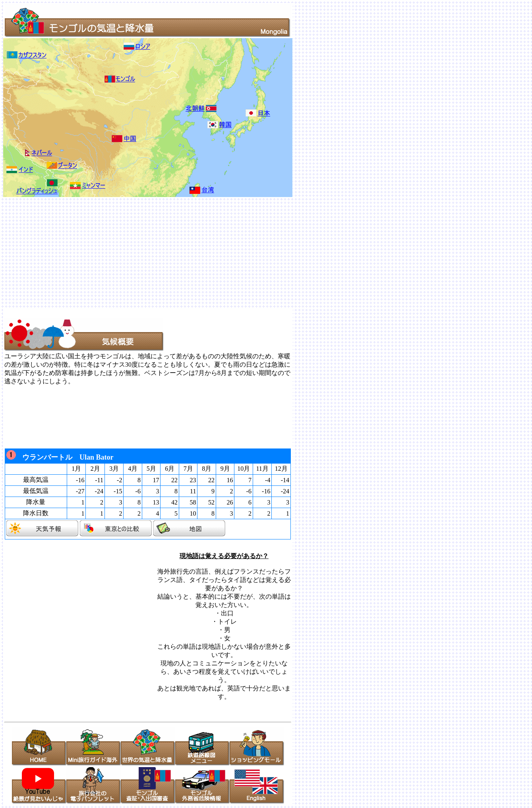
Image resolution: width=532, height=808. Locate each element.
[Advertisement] (242, 253)
